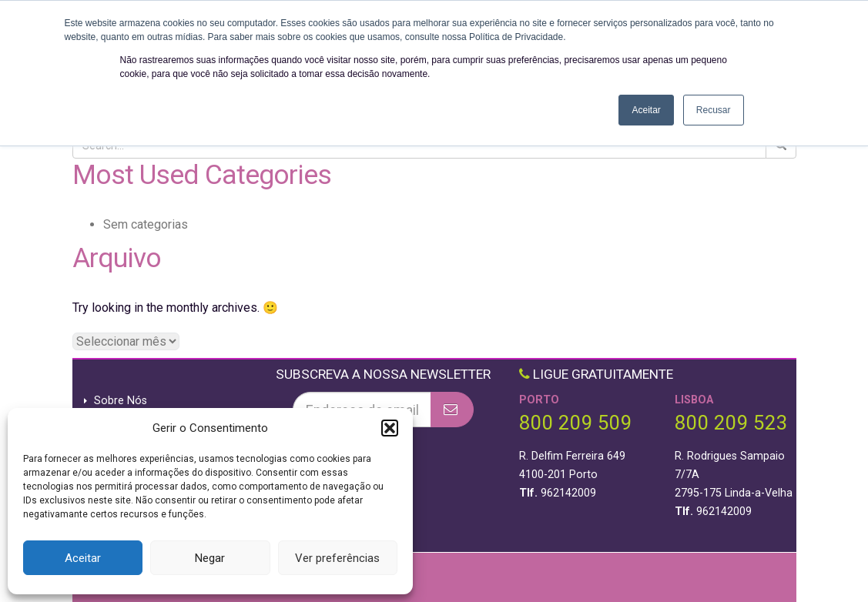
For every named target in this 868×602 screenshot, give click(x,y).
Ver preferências (337, 558)
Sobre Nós (121, 401)
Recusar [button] (714, 110)
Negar (210, 558)
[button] (390, 428)
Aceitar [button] (646, 110)
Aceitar (83, 558)
